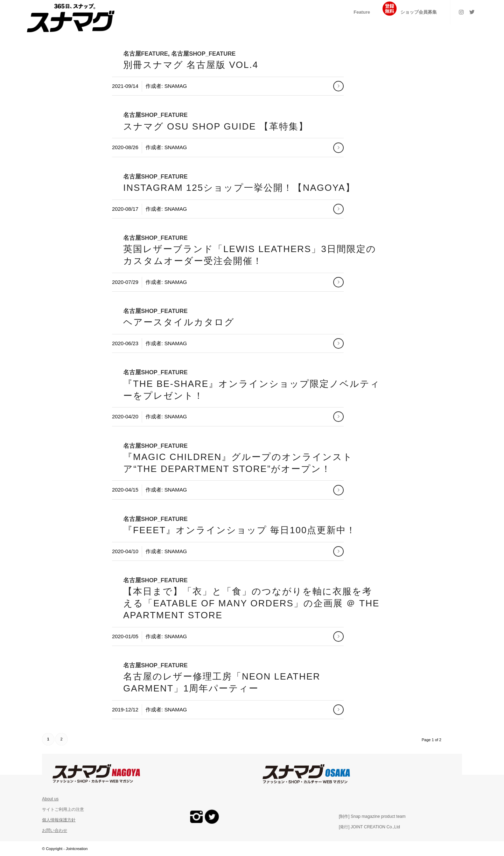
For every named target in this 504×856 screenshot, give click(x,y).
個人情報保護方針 (59, 820)
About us (50, 799)
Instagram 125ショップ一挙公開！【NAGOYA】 (239, 188)
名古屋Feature (146, 54)
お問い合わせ (55, 830)
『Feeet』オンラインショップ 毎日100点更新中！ (240, 530)
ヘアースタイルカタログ (179, 322)
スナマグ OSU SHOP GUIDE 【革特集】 (216, 126)
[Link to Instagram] (461, 12)
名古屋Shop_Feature (203, 54)
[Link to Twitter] (472, 12)
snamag (176, 86)
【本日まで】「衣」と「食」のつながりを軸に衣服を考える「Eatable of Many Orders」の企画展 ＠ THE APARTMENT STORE (251, 603)
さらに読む (338, 86)
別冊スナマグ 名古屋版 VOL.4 (191, 65)
